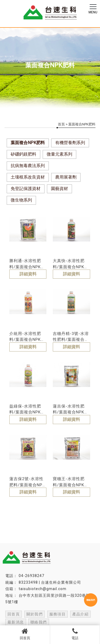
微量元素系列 (59, 154)
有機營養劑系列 (70, 143)
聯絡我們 (39, 622)
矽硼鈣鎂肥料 (23, 154)
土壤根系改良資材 (28, 177)
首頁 (61, 124)
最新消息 (16, 622)
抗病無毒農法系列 (28, 166)
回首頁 (25, 634)
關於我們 (35, 614)
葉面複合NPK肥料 (28, 143)
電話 (75, 634)
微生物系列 (21, 200)
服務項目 (58, 614)
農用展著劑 (66, 177)
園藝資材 (59, 189)
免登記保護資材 (26, 189)
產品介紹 (81, 614)
